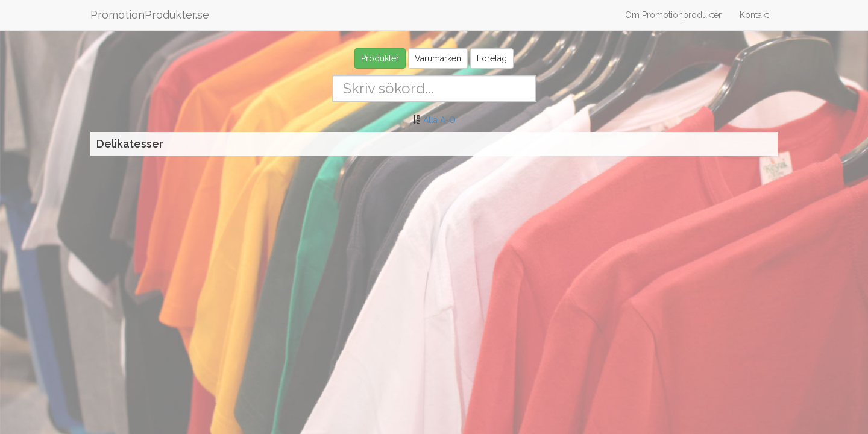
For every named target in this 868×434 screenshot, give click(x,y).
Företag (492, 58)
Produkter (380, 58)
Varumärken (438, 58)
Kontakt (754, 15)
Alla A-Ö (439, 120)
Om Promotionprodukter (673, 15)
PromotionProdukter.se (150, 15)
